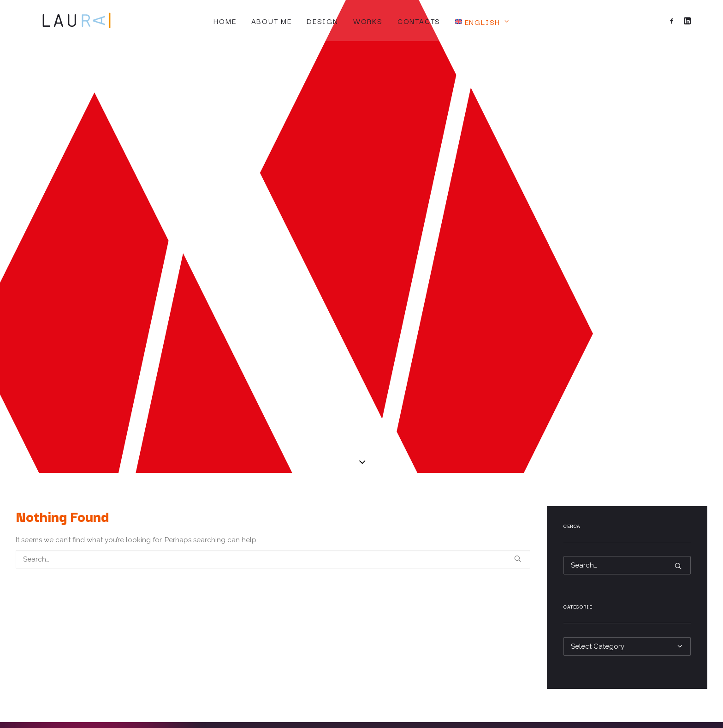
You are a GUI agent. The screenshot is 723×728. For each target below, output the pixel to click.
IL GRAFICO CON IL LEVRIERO (557, 706)
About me (272, 21)
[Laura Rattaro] (66, 21)
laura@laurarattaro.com (134, 608)
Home (225, 21)
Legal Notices (482, 591)
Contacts (419, 21)
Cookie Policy (482, 579)
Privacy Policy (482, 567)
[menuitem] (225, 21)
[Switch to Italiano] (364, 639)
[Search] (273, 302)
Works (368, 21)
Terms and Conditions (495, 603)
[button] (673, 21)
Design (323, 21)
